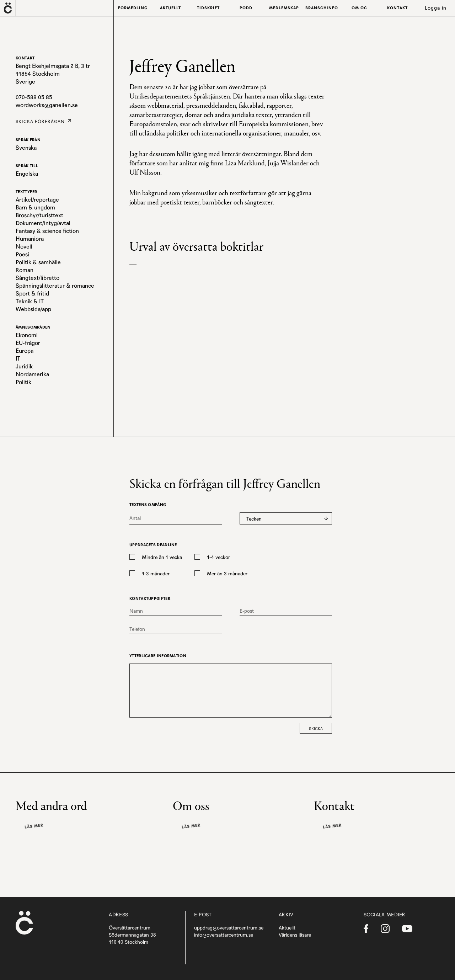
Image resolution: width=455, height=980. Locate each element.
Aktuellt (287, 928)
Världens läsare (295, 935)
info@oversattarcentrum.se (224, 935)
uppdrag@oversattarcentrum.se (229, 928)
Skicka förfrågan (38, 121)
